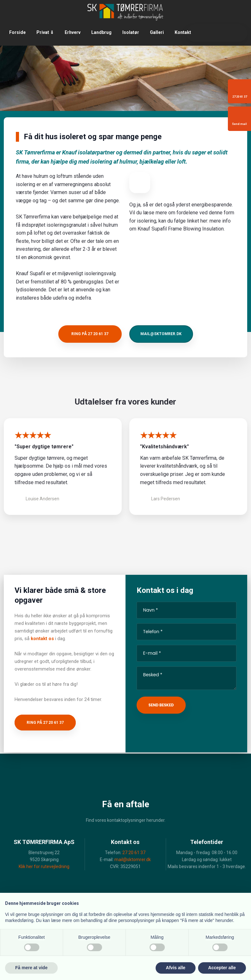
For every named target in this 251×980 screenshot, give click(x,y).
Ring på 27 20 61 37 (45, 723)
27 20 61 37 (134, 853)
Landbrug (101, 32)
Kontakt (183, 32)
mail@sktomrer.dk (133, 860)
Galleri (157, 32)
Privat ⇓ (45, 32)
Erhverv (73, 32)
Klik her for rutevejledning (44, 866)
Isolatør (131, 32)
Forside (17, 32)
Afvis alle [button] (175, 968)
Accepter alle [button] (222, 968)
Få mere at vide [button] (31, 968)
